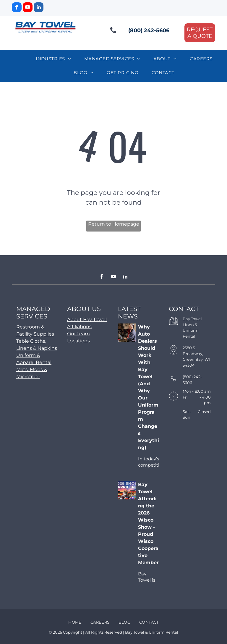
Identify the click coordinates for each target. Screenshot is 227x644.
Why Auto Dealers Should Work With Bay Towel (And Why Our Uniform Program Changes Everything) (149, 387)
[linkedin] (39, 8)
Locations (78, 341)
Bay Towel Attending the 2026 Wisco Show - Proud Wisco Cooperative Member (148, 524)
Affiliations (79, 327)
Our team (78, 334)
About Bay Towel (87, 319)
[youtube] (28, 8)
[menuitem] (56, 59)
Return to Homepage (114, 224)
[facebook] (17, 8)
